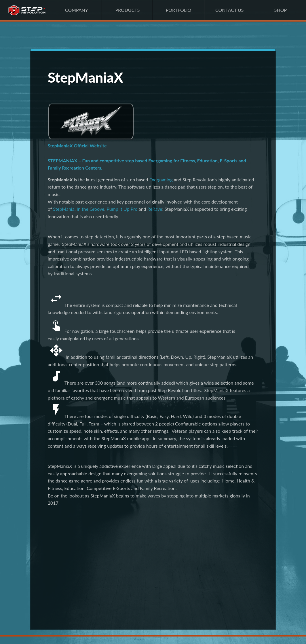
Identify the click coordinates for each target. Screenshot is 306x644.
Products (127, 10)
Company (77, 10)
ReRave (155, 209)
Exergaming (161, 179)
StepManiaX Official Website (77, 146)
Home (25, 10)
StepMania (64, 209)
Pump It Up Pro (122, 209)
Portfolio (179, 10)
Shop (281, 10)
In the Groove (90, 209)
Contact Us (230, 10)
